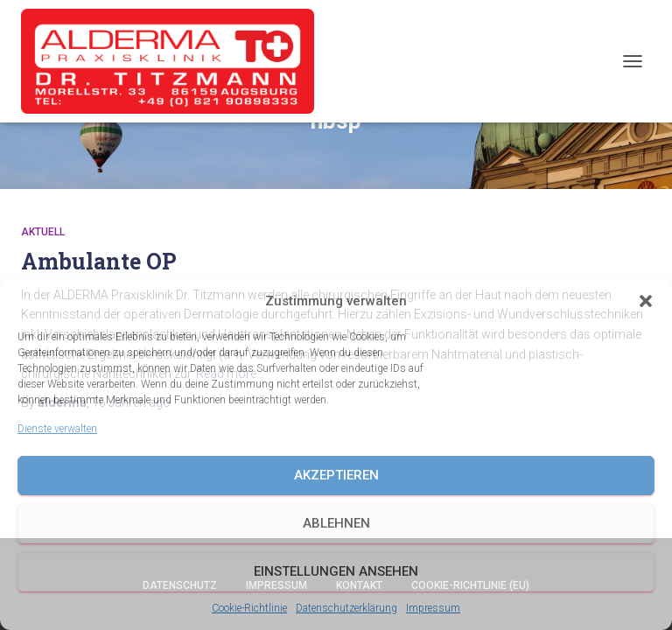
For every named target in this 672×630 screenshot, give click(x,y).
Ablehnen (336, 523)
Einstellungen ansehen (336, 571)
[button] (646, 301)
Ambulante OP (99, 261)
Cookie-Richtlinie (249, 608)
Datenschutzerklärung (346, 608)
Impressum (433, 608)
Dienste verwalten (57, 429)
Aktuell (43, 232)
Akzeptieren (336, 475)
